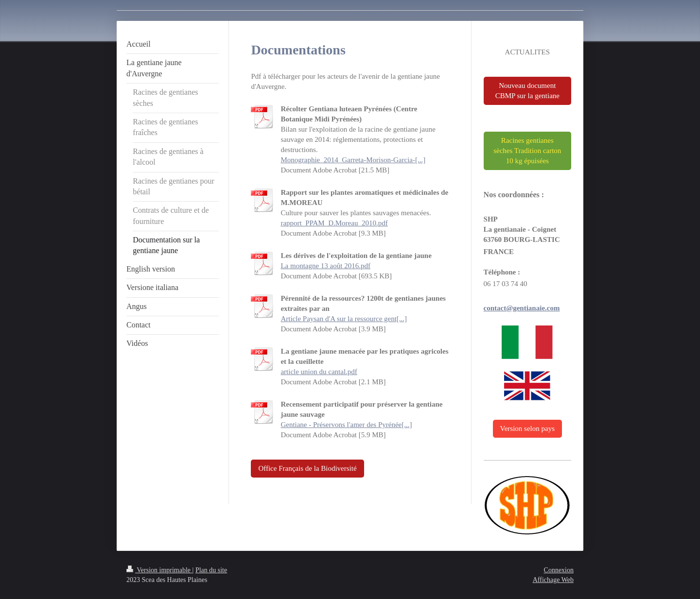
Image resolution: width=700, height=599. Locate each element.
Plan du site (211, 570)
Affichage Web (553, 580)
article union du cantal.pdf (319, 372)
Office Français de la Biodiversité (307, 468)
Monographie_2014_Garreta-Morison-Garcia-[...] (353, 160)
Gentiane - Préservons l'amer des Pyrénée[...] (346, 425)
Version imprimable (159, 570)
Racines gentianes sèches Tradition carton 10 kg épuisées (527, 151)
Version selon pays (528, 428)
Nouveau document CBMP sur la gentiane (527, 91)
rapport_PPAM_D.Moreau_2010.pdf (334, 223)
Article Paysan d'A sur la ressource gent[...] (344, 319)
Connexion (559, 570)
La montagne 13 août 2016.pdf (325, 266)
